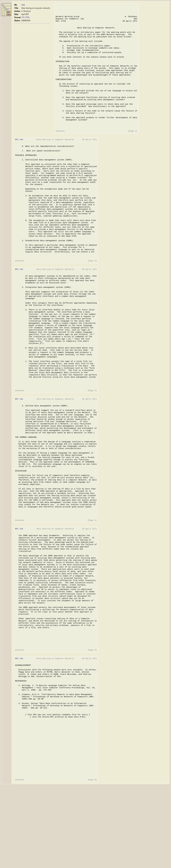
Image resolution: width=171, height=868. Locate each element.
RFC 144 (19, 154)
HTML (28, 17)
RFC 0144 (9, 13)
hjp (3, 5)
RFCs (7, 10)
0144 (23, 5)
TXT (23, 17)
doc (5, 7)
